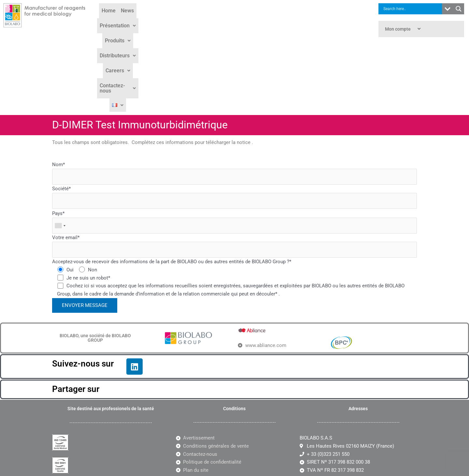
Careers (278, 20)
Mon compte (404, 29)
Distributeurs (242, 20)
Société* (234, 123)
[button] (170, 20)
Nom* (234, 99)
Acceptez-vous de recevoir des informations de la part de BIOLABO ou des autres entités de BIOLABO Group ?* (172, 187)
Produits (206, 20)
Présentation (170, 20)
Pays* (234, 147)
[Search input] (412, 9)
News (140, 20)
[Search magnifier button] (459, 9)
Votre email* (234, 172)
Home (121, 20)
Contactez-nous (317, 20)
